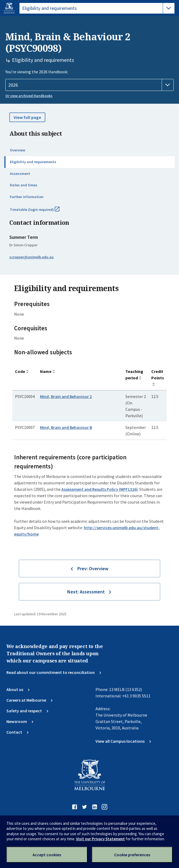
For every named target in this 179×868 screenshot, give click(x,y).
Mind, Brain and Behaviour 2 (66, 396)
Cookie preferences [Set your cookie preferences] (132, 855)
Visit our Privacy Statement (100, 839)
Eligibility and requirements (33, 162)
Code (20, 371)
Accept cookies (47, 855)
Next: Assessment (86, 592)
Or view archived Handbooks (29, 96)
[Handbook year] (89, 85)
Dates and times (24, 185)
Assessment (20, 174)
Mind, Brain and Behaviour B (66, 427)
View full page (27, 117)
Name (46, 371)
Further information (27, 197)
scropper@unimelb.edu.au (31, 257)
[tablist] (97, 8)
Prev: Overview (93, 568)
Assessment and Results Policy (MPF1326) (100, 489)
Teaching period (134, 375)
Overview (17, 150)
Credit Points (158, 375)
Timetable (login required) (41, 212)
